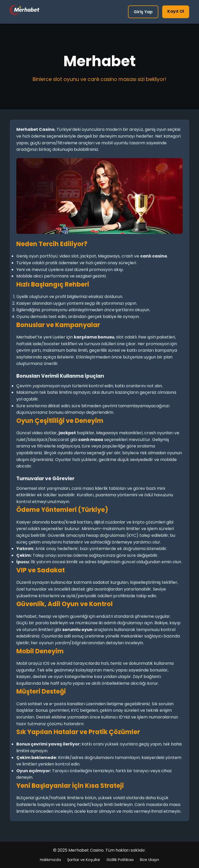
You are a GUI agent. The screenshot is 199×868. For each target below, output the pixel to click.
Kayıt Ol (176, 11)
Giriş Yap (143, 12)
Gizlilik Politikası (120, 860)
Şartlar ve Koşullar (84, 860)
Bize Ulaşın (150, 860)
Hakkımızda (50, 860)
